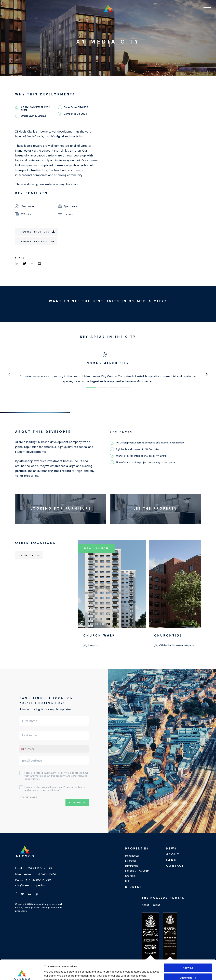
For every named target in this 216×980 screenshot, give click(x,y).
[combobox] (23, 749)
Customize (188, 958)
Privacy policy (23, 907)
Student (134, 887)
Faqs (171, 860)
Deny (188, 968)
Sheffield (130, 876)
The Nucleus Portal (163, 898)
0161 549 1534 (44, 874)
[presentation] (9, 374)
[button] (91, 388)
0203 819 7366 (39, 868)
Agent (145, 905)
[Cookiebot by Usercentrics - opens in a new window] (22, 973)
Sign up (75, 803)
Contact (175, 866)
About (173, 854)
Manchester (132, 856)
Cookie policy (40, 907)
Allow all (188, 948)
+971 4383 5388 (37, 880)
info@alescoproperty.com (33, 885)
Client (157, 905)
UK (128, 881)
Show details (52, 973)
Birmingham (132, 866)
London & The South (137, 871)
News (171, 849)
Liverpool (131, 861)
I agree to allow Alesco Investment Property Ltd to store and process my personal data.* (56, 788)
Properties (137, 849)
